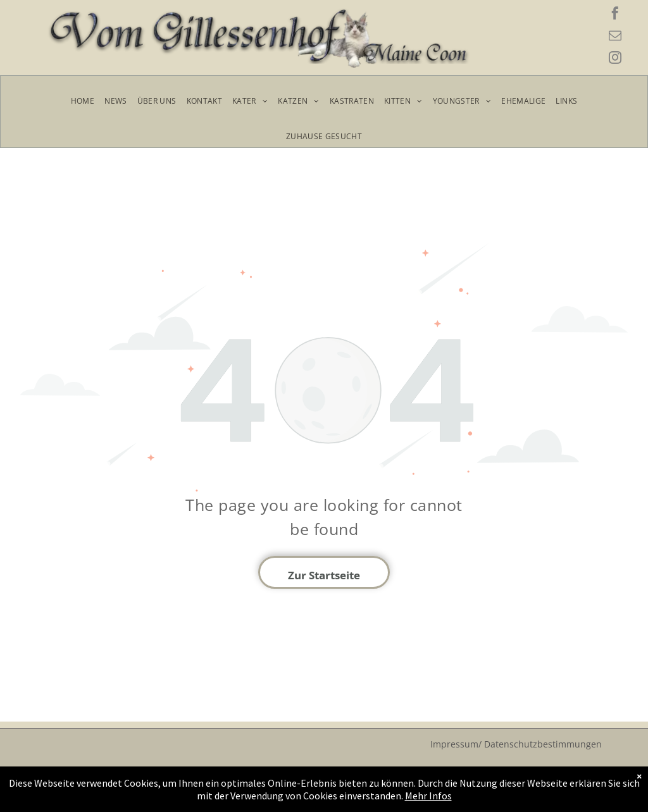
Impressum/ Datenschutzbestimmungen (516, 744)
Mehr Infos (408, 796)
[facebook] (615, 15)
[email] (615, 37)
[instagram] (615, 59)
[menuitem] (83, 101)
